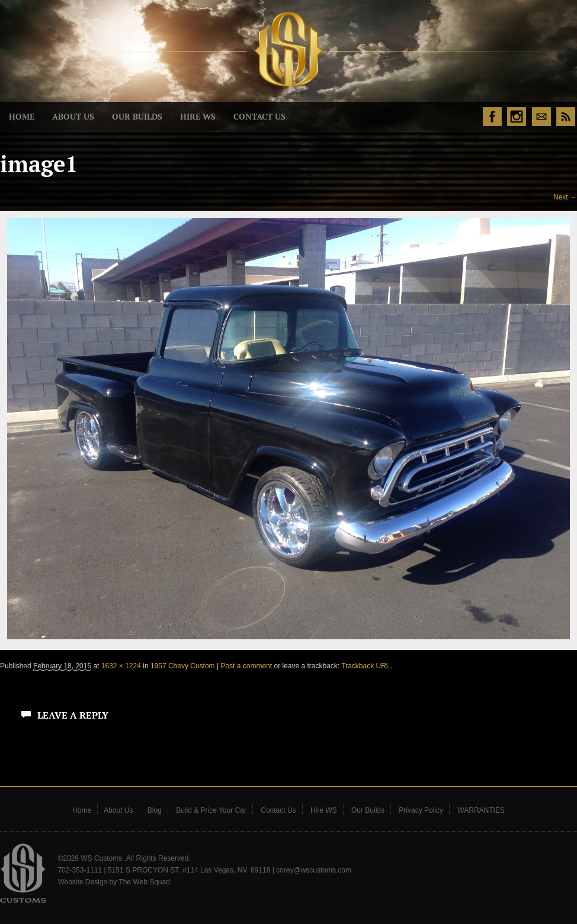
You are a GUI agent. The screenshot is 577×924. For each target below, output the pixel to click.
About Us (73, 117)
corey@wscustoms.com (314, 870)
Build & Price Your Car (211, 810)
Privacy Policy (421, 810)
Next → (565, 197)
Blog (155, 810)
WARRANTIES (481, 810)
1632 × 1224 (121, 666)
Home (22, 117)
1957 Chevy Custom (183, 666)
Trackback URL (366, 666)
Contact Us (259, 117)
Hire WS (198, 117)
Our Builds (137, 117)
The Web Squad (144, 882)
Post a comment (246, 666)
